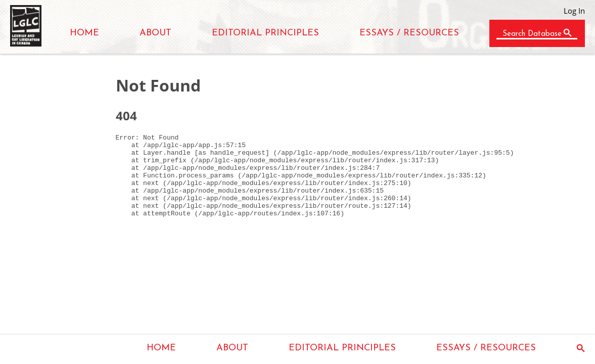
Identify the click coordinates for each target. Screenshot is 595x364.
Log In (574, 11)
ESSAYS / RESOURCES (409, 33)
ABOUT (155, 33)
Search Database (532, 34)
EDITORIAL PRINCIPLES (265, 33)
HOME (84, 33)
